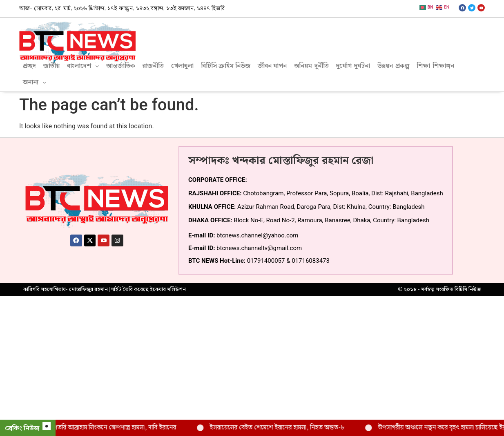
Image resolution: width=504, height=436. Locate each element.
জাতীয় (51, 66)
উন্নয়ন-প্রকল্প (393, 66)
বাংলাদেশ (83, 66)
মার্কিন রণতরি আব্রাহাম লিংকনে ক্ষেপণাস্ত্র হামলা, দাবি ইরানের (117, 428)
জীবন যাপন (272, 66)
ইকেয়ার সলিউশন (168, 289)
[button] (83, 66)
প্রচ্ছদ (29, 66)
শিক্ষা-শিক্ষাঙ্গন (435, 66)
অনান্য (35, 82)
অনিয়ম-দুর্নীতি (311, 66)
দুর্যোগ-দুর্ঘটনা (353, 66)
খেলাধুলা (182, 66)
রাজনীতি (153, 66)
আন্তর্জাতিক (121, 66)
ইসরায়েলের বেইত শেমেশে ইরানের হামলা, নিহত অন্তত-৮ (288, 428)
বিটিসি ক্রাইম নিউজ (226, 66)
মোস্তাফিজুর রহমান (88, 289)
